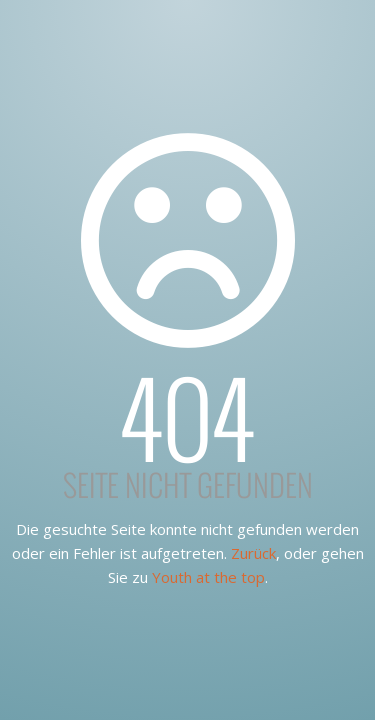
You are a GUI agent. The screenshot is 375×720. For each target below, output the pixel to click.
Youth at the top (208, 577)
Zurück (253, 553)
